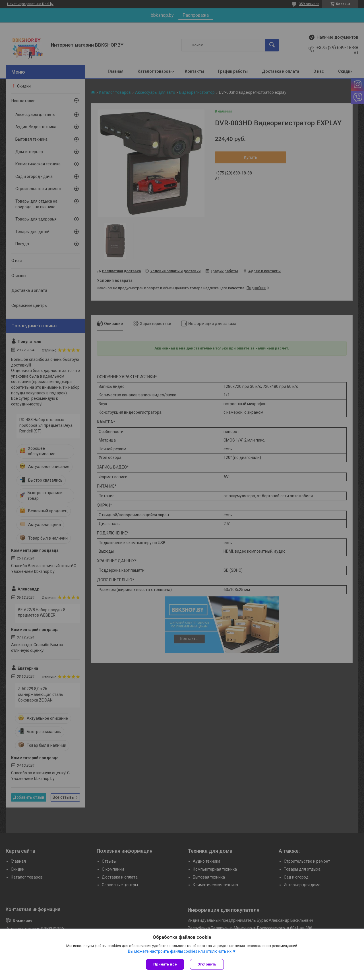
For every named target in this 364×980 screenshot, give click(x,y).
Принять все (165, 964)
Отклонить (207, 964)
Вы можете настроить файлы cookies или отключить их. (180, 951)
